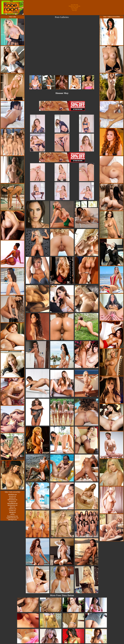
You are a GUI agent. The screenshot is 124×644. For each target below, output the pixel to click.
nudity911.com (12, 509)
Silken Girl (12, 507)
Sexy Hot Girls (74, 5)
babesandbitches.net (12, 503)
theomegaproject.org (12, 516)
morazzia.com (12, 496)
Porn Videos (74, 9)
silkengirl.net (12, 512)
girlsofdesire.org (12, 494)
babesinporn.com (12, 520)
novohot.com (12, 511)
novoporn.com (12, 502)
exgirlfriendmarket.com (12, 518)
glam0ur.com (12, 498)
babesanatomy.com (12, 500)
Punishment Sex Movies (74, 6)
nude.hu (12, 514)
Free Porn (74, 10)
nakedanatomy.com (12, 505)
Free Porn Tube (74, 8)
